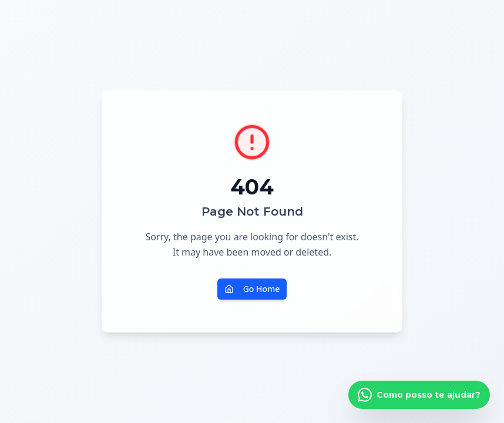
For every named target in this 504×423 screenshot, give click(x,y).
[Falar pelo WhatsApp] (419, 395)
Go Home (252, 289)
